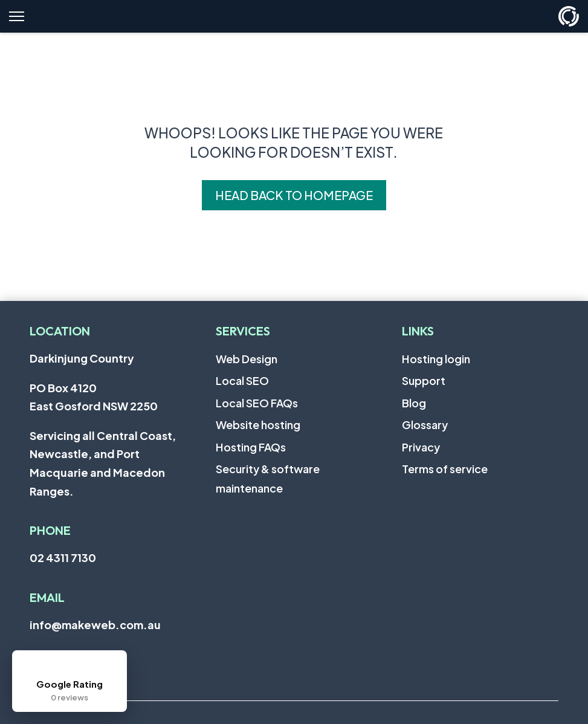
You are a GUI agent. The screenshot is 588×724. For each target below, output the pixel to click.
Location (60, 331)
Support (424, 380)
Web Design (247, 359)
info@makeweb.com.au (95, 625)
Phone (50, 530)
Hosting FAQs (251, 447)
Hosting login (436, 359)
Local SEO (242, 380)
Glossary (425, 425)
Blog (414, 403)
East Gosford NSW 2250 (94, 406)
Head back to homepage (294, 195)
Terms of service (445, 469)
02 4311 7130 (63, 558)
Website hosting (258, 425)
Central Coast (134, 435)
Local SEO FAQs (257, 403)
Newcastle (59, 454)
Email (47, 597)
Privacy (421, 447)
